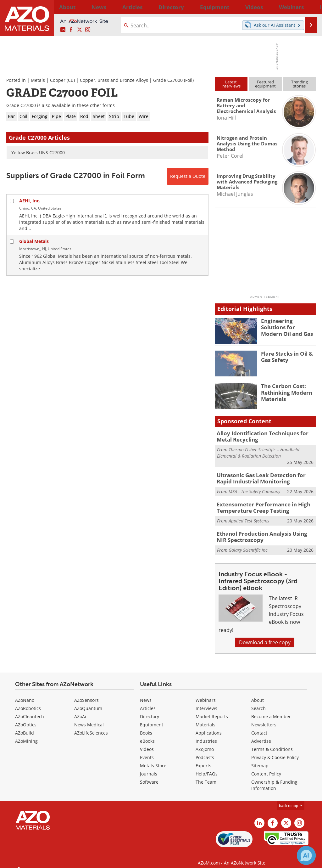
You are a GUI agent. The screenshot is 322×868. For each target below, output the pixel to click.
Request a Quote (188, 176)
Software (149, 776)
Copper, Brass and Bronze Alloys (114, 80)
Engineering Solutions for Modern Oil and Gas (287, 326)
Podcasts (205, 751)
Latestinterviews (231, 84)
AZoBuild (25, 727)
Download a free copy (265, 636)
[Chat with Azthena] (306, 855)
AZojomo (205, 743)
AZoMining (26, 735)
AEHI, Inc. (30, 201)
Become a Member (271, 710)
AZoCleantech (30, 710)
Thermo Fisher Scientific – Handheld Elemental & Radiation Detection (258, 451)
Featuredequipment (265, 84)
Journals (149, 768)
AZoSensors (86, 694)
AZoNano (25, 694)
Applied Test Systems (249, 516)
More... (308, 7)
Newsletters (264, 719)
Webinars (206, 694)
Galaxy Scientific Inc (248, 544)
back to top (291, 800)
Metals (38, 80)
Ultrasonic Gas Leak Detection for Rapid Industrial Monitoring (264, 476)
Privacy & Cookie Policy (275, 751)
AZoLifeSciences (91, 727)
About (258, 694)
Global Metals (34, 241)
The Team (206, 776)
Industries (206, 735)
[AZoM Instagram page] (88, 30)
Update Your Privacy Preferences (54, 860)
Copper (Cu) (62, 80)
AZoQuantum (88, 702)
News (146, 694)
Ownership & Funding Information (274, 779)
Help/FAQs (207, 768)
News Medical (89, 719)
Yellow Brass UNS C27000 (38, 152)
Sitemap (260, 760)
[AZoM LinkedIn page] (63, 30)
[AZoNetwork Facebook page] (71, 30)
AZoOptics (26, 719)
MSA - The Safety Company (254, 489)
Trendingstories (300, 84)
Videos (147, 743)
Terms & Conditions (272, 743)
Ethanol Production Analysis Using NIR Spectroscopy (262, 532)
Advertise (261, 735)
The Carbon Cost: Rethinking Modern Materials (284, 392)
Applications (209, 727)
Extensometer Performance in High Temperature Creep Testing (258, 504)
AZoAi (80, 710)
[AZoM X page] (80, 30)
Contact (259, 727)
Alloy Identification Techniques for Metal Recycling (266, 436)
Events (147, 751)
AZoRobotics (28, 702)
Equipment (152, 719)
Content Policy (266, 768)
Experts (203, 760)
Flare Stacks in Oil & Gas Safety (285, 356)
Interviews (206, 702)
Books (146, 727)
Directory (145, 7)
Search (258, 702)
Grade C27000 (168, 80)
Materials (205, 719)
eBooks (147, 735)
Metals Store (153, 760)
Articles (148, 702)
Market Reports (212, 710)
